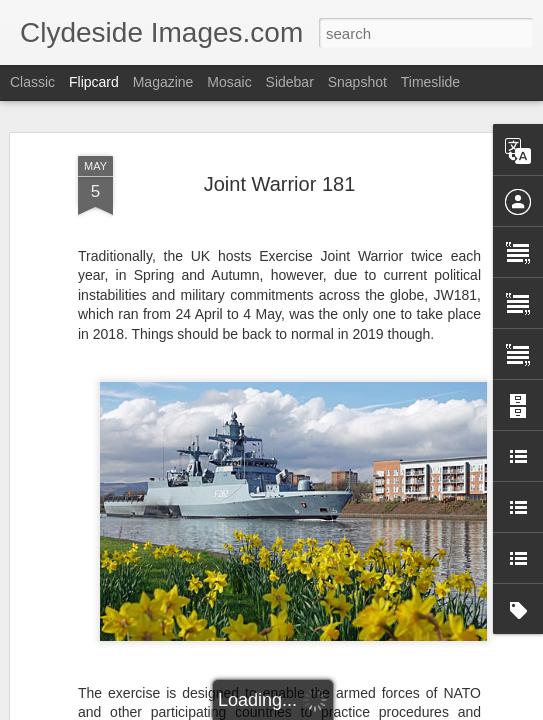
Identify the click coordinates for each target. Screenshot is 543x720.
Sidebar (290, 82)
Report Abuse (392, 709)
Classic (32, 82)
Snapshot (357, 82)
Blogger (334, 709)
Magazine (163, 82)
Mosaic (229, 82)
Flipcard (94, 82)
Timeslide (430, 82)
